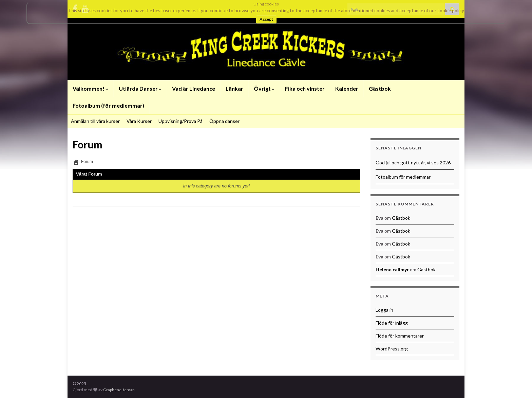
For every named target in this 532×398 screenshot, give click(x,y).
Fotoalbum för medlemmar (403, 177)
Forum (87, 162)
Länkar (234, 88)
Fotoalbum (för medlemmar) (108, 105)
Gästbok (380, 88)
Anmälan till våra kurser (95, 121)
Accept (266, 19)
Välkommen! (90, 88)
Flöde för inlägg (392, 323)
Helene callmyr (392, 269)
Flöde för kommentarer (400, 336)
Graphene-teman (119, 390)
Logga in (384, 310)
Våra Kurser (139, 121)
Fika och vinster (305, 88)
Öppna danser (224, 121)
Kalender (347, 88)
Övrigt (264, 88)
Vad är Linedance (194, 88)
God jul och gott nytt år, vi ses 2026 (413, 162)
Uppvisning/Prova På (180, 121)
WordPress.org (392, 349)
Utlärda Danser (140, 88)
